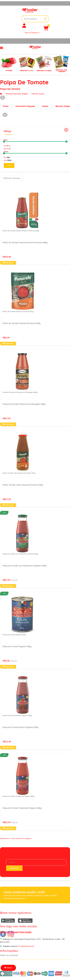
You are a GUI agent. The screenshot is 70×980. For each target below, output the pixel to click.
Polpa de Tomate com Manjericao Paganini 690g (20, 554)
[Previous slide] (3, 64)
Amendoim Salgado (25, 106)
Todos (6, 106)
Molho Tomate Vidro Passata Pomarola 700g (19, 473)
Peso (6, 140)
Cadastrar (14, 868)
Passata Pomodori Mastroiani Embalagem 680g (20, 392)
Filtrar (10, 165)
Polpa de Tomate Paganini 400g (14, 635)
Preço (6, 152)
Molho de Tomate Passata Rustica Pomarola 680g (21, 231)
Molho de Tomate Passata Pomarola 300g (18, 311)
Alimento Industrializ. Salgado (17, 94)
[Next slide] (67, 64)
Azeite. (45, 106)
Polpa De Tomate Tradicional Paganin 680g (18, 796)
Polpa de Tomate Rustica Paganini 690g (17, 715)
